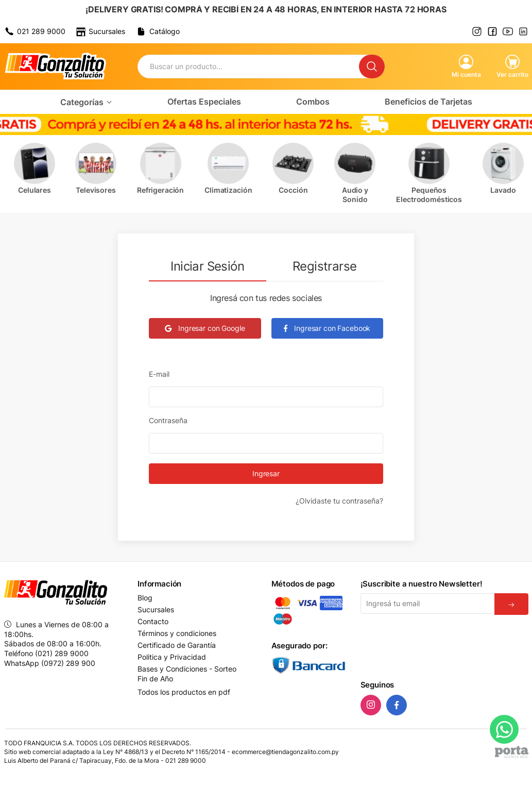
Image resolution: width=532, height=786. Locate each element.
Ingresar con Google (205, 328)
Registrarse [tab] (324, 266)
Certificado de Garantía (177, 645)
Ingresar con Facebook (327, 328)
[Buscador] (248, 66)
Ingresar (266, 473)
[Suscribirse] (511, 604)
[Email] (428, 604)
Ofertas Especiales (204, 102)
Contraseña (168, 420)
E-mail (159, 374)
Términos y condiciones (177, 633)
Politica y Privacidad (172, 657)
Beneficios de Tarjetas (428, 102)
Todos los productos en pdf (184, 692)
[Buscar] (372, 66)
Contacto (153, 622)
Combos (313, 102)
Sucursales (156, 610)
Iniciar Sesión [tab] (207, 266)
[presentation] (439, 645)
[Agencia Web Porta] (512, 752)
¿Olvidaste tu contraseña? (339, 501)
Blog (145, 598)
